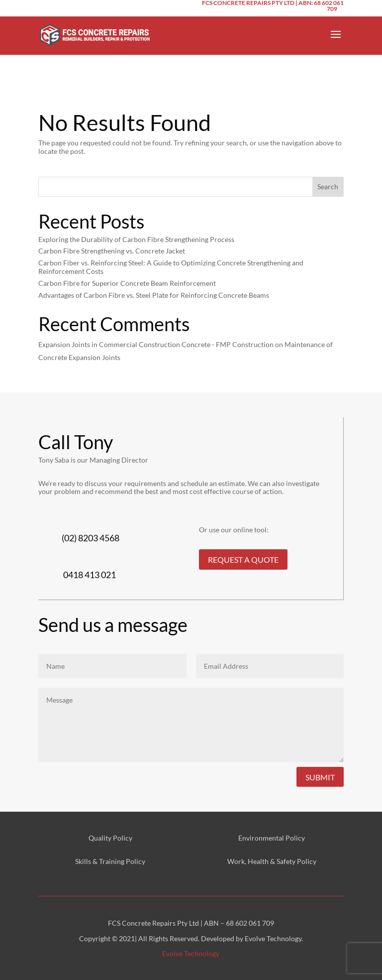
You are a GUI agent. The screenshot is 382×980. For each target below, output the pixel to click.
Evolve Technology (191, 953)
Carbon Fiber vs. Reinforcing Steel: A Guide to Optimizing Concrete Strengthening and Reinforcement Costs (171, 267)
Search (328, 186)
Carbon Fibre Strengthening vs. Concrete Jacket (112, 251)
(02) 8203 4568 (91, 538)
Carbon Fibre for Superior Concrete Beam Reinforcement (127, 283)
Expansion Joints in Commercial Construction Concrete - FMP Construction (156, 344)
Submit (320, 777)
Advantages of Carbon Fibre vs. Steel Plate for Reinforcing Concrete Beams (154, 295)
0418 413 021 (90, 575)
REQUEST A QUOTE (243, 559)
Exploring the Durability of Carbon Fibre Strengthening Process (136, 239)
